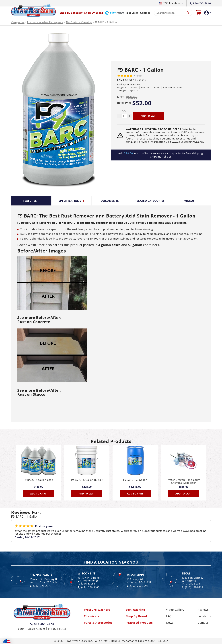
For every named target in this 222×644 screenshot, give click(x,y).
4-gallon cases (109, 245)
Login (21, 629)
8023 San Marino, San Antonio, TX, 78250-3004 (192, 581)
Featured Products (139, 623)
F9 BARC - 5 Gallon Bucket (87, 480)
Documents (111, 201)
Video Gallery (175, 610)
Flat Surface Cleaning (79, 22)
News (170, 623)
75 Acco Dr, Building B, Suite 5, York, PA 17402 (44, 581)
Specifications (71, 201)
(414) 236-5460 (88, 587)
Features (31, 201)
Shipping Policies (161, 157)
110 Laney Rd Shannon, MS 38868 (139, 581)
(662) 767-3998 (137, 586)
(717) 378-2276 (40, 586)
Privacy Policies (57, 629)
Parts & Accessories (98, 623)
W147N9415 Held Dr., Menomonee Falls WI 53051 (88, 581)
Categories (18, 22)
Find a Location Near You (111, 562)
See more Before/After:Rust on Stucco (39, 392)
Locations (204, 616)
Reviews (203, 610)
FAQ (169, 616)
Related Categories (151, 201)
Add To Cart (38, 494)
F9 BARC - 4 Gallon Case (38, 480)
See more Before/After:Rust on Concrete (39, 320)
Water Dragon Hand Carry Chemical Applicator (184, 481)
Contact (145, 13)
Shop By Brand (136, 616)
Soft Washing (135, 610)
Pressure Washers (97, 610)
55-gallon (135, 245)
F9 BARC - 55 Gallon (135, 480)
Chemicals (91, 616)
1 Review (138, 76)
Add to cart (149, 116)
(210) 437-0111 (192, 587)
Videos (191, 201)
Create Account (36, 629)
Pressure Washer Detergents (45, 22)
